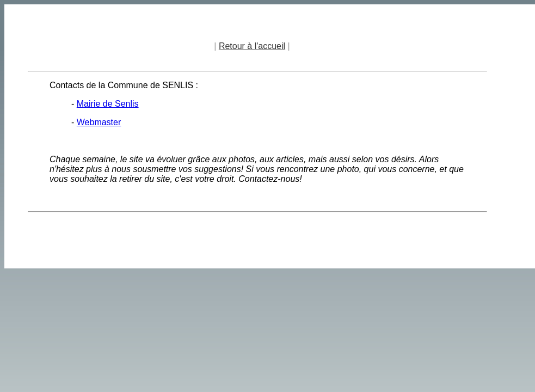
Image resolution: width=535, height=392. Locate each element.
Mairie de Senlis (108, 104)
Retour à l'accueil (252, 46)
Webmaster (99, 122)
